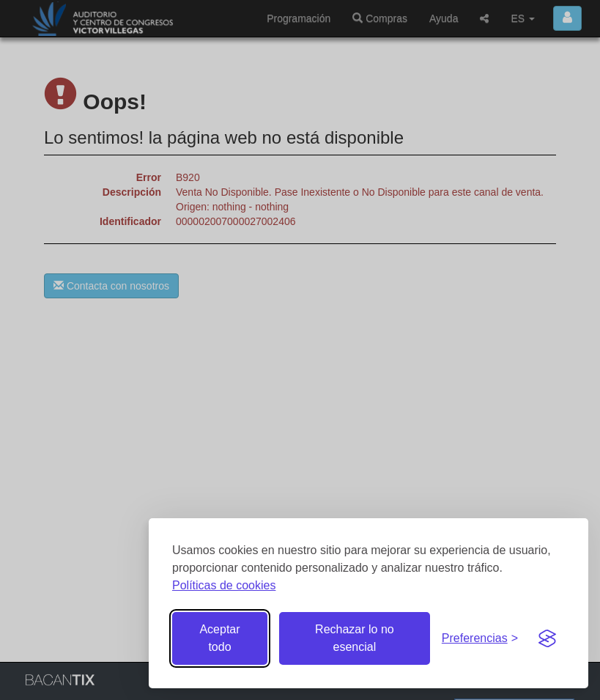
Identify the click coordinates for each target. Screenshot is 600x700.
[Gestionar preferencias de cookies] (480, 639)
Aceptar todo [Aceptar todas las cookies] (219, 638)
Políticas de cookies (224, 585)
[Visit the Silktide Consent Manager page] (547, 638)
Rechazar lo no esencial (355, 638)
